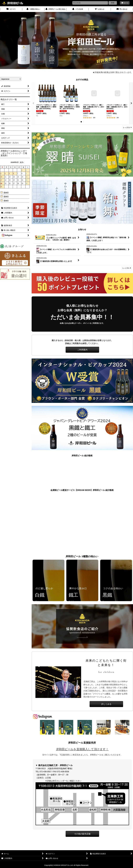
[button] (34, 103)
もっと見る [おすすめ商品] (127, 128)
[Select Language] (11, 79)
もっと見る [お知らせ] (127, 268)
